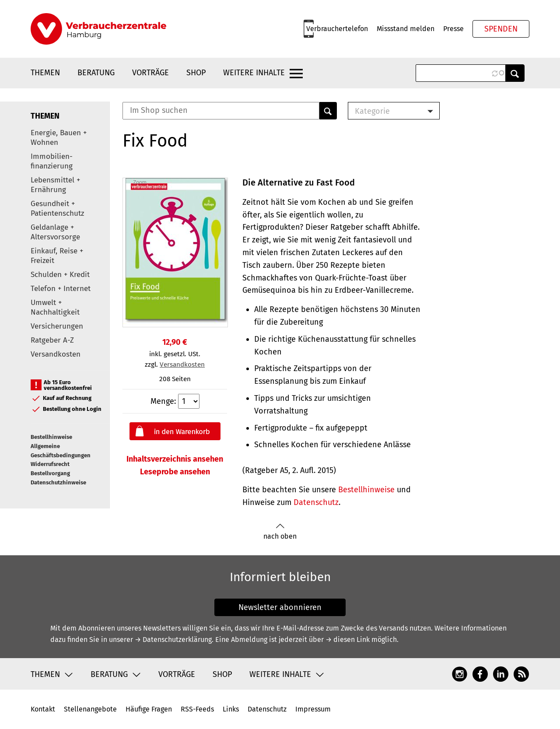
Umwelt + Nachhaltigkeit (55, 307)
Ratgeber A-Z (52, 340)
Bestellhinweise (51, 437)
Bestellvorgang (50, 473)
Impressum (313, 709)
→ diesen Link (348, 640)
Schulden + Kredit (60, 275)
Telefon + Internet (61, 289)
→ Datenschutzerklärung (173, 640)
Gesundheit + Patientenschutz (57, 209)
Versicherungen (57, 326)
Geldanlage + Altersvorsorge (55, 232)
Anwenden (515, 73)
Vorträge (150, 73)
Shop (196, 73)
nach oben (280, 532)
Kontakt (43, 709)
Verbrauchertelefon (337, 29)
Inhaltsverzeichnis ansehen (175, 459)
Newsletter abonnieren (280, 607)
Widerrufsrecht (50, 464)
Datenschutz (316, 502)
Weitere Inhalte (254, 73)
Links (231, 709)
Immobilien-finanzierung (52, 161)
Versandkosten (56, 354)
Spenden (501, 29)
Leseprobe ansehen (175, 472)
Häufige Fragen (149, 709)
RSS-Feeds (197, 709)
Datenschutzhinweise (58, 482)
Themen (45, 73)
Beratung (96, 73)
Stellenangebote (90, 709)
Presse (453, 29)
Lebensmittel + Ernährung (55, 185)
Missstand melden (406, 29)
